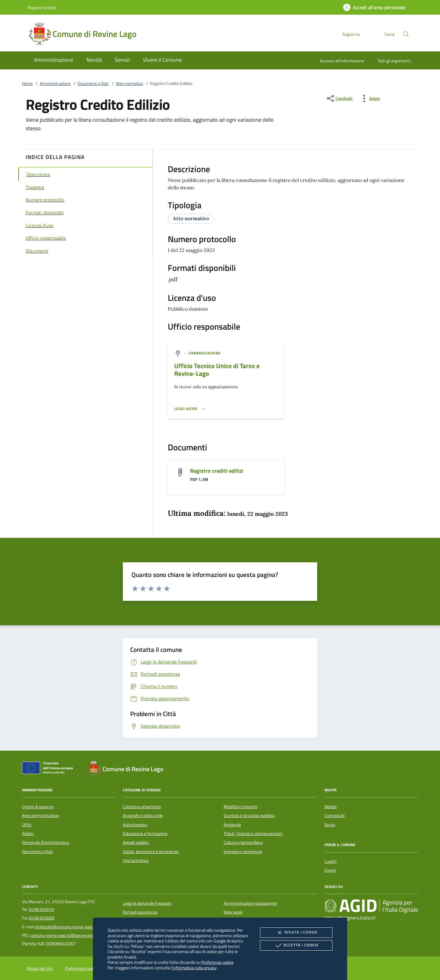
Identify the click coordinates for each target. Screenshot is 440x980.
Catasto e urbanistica (142, 807)
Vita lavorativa (136, 860)
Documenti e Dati (93, 83)
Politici (28, 834)
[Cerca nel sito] (406, 34)
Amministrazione (55, 83)
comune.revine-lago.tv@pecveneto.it (64, 935)
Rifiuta (296, 933)
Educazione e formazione (145, 834)
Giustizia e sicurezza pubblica (249, 815)
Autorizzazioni (135, 825)
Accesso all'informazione (342, 61)
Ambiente (232, 825)
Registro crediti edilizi (217, 471)
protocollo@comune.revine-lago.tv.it (68, 927)
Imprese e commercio (243, 852)
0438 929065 (42, 918)
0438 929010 (41, 909)
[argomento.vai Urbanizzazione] (205, 353)
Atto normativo (129, 83)
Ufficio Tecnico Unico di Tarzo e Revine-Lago (217, 370)
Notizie (331, 807)
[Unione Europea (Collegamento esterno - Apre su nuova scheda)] (49, 769)
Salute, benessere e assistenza (151, 852)
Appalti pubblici (136, 842)
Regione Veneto (42, 7)
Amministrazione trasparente (250, 903)
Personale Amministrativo (46, 842)
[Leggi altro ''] (190, 409)
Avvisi (330, 825)
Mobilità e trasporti (241, 807)
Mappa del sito (40, 968)
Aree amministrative (40, 815)
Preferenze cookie (217, 962)
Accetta (296, 945)
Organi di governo (38, 807)
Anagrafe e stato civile (143, 815)
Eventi (330, 870)
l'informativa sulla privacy (194, 968)
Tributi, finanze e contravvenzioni (253, 834)
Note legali (233, 912)
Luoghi (330, 861)
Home (27, 83)
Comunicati (335, 815)
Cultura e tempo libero (243, 842)
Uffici (27, 825)
